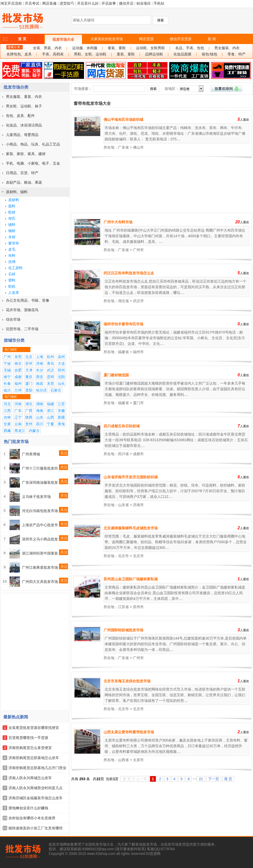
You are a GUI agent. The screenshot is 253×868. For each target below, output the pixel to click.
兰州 (18, 390)
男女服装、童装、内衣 (24, 97)
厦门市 (138, 403)
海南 (40, 411)
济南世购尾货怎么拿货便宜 (30, 748)
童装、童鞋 (117, 48)
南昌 (40, 384)
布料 (12, 256)
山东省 (123, 505)
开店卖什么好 (88, 3)
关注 (64, 453)
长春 (7, 384)
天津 (29, 370)
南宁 (7, 377)
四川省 (123, 454)
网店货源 (146, 39)
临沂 (7, 390)
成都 (18, 377)
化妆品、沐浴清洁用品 (24, 125)
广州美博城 (31, 454)
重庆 (29, 377)
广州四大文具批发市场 (40, 582)
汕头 (61, 384)
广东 (18, 411)
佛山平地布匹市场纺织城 (123, 120)
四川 (40, 424)
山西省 (123, 760)
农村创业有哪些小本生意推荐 (32, 818)
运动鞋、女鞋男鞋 (150, 48)
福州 (18, 384)
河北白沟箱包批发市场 (40, 511)
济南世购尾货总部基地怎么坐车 (34, 758)
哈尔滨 (41, 390)
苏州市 (138, 607)
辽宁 (18, 417)
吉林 (7, 417)
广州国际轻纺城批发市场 (123, 630)
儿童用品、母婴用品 (22, 135)
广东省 (123, 147)
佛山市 (138, 147)
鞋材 (12, 212)
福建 (50, 404)
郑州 (61, 370)
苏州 (29, 363)
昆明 (50, 377)
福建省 (123, 352)
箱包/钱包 (209, 54)
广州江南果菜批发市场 (40, 567)
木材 (12, 237)
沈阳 (61, 377)
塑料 (12, 280)
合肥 (18, 370)
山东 (40, 417)
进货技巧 (67, 3)
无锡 (7, 370)
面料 (12, 206)
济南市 (138, 505)
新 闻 (212, 39)
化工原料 (15, 268)
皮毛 (12, 249)
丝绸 (12, 262)
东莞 (18, 357)
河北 (7, 404)
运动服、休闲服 (85, 48)
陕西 (29, 417)
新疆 (61, 417)
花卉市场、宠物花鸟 (22, 310)
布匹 (12, 218)
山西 (50, 417)
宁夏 (50, 424)
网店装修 (49, 3)
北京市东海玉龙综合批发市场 (127, 681)
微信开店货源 (181, 39)
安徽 (61, 411)
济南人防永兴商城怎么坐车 (30, 778)
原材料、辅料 (17, 192)
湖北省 (123, 301)
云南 (18, 424)
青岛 (50, 363)
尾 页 (228, 779)
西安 (40, 377)
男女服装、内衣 (227, 48)
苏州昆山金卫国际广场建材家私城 (131, 579)
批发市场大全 (63, 39)
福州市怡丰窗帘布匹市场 (123, 324)
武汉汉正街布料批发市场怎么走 (129, 273)
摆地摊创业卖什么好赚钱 (28, 808)
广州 (7, 357)
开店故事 (109, 3)
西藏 (7, 431)
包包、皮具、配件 (20, 116)
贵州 (29, 424)
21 (201, 779)
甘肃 (7, 424)
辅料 (12, 225)
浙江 (50, 411)
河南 (18, 404)
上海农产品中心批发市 (40, 525)
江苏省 (123, 607)
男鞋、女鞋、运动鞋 (90, 54)
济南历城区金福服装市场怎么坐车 (36, 798)
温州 (61, 357)
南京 (18, 363)
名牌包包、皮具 (19, 54)
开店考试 (32, 3)
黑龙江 (20, 431)
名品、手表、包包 (190, 48)
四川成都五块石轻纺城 (122, 426)
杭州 (50, 357)
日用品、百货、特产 (22, 173)
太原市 (138, 760)
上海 (40, 357)
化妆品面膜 (182, 54)
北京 (29, 357)
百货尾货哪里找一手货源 (28, 738)
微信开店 (126, 3)
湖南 (40, 404)
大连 (61, 363)
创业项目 (144, 3)
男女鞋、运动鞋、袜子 (24, 106)
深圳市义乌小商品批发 (40, 539)
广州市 (138, 250)
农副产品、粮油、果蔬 (24, 182)
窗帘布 (14, 243)
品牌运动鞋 (154, 54)
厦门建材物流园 (116, 375)
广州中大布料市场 (118, 222)
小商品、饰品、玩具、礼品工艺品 (33, 144)
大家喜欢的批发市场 (107, 39)
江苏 (61, 404)
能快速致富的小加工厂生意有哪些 (36, 828)
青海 (61, 424)
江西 (7, 411)
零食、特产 (237, 54)
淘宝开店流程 (11, 3)
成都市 (138, 454)
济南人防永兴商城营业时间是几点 (36, 788)
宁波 (7, 363)
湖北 (29, 404)
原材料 (14, 200)
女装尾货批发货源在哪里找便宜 (34, 728)
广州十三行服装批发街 (40, 468)
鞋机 (12, 286)
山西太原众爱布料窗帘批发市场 (129, 732)
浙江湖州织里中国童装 (40, 553)
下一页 (214, 779)
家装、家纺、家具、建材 (26, 154)
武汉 (50, 370)
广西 (29, 411)
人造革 (14, 293)
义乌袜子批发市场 (36, 497)
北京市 (123, 556)
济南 (40, 363)
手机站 (159, 3)
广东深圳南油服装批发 (40, 482)
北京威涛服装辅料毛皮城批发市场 (131, 528)
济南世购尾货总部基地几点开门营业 (37, 768)
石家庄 (56, 390)
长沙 (40, 370)
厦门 (29, 384)
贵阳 (29, 390)
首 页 (22, 39)
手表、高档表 (53, 54)
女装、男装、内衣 (47, 48)
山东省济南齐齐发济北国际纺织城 (131, 477)
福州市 (138, 352)
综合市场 (13, 319)
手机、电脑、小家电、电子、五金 (33, 163)
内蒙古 (34, 431)
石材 (12, 274)
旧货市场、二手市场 (22, 329)
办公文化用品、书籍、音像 (28, 300)
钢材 (12, 231)
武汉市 (138, 301)
